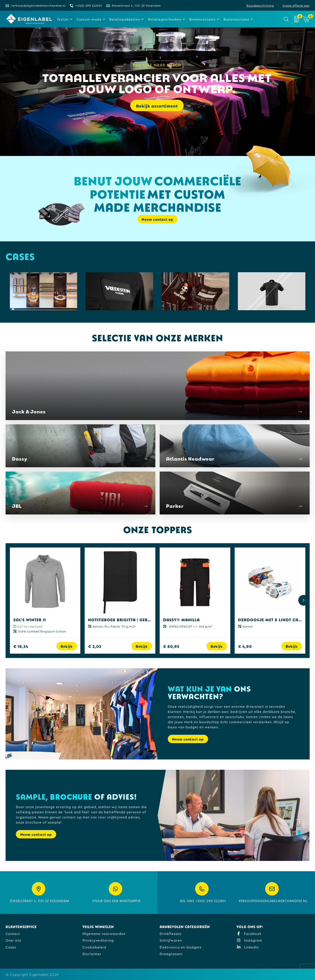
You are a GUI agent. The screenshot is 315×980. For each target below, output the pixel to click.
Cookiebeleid (94, 947)
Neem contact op (157, 219)
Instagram (249, 940)
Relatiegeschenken (165, 19)
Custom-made (89, 19)
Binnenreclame (202, 19)
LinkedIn (248, 947)
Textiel (63, 19)
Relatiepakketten (125, 19)
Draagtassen (171, 954)
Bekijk (67, 646)
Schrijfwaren (171, 940)
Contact (13, 933)
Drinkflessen (171, 933)
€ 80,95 (171, 646)
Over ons (13, 940)
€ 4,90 (245, 646)
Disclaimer (92, 954)
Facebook (249, 933)
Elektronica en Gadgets (181, 947)
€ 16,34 (21, 646)
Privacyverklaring (98, 940)
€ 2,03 (95, 646)
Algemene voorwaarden (104, 933)
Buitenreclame (236, 19)
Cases (11, 947)
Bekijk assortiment (157, 106)
